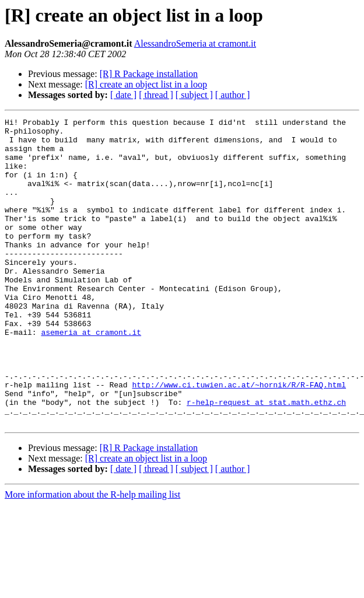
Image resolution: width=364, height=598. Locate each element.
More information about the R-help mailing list (92, 556)
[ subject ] (194, 95)
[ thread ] (156, 95)
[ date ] (123, 95)
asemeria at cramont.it (91, 376)
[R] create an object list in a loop (146, 84)
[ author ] (233, 95)
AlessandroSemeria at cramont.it (195, 43)
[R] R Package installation (149, 74)
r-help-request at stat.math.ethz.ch (266, 460)
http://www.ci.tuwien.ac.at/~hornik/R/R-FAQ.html (239, 439)
